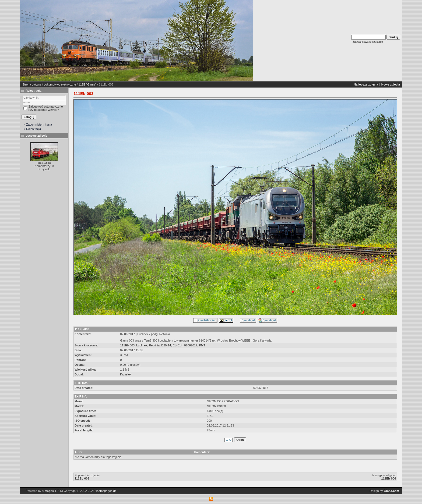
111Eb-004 (389, 478)
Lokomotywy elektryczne (60, 84)
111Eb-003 (127, 345)
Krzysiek (126, 374)
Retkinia (154, 345)
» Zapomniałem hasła (38, 125)
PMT (202, 345)
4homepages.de (106, 491)
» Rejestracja (32, 129)
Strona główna (32, 84)
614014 (177, 345)
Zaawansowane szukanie (368, 42)
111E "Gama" (88, 84)
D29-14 (166, 345)
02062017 (191, 345)
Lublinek (142, 345)
